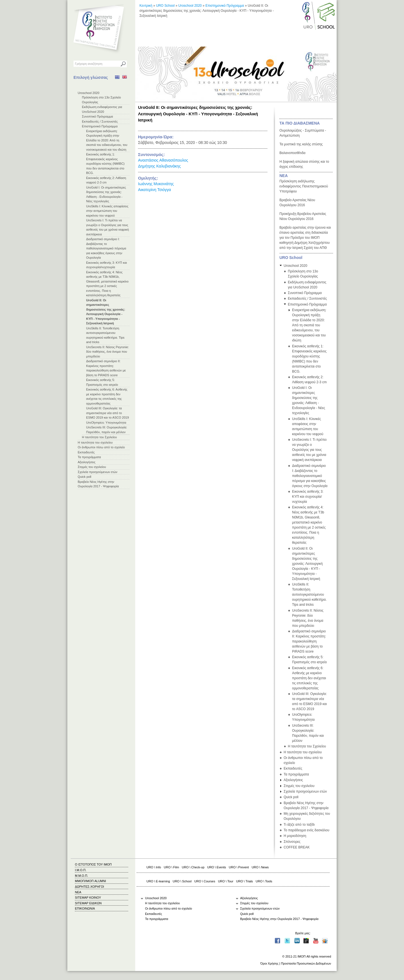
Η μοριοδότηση (295, 836)
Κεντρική (146, 6)
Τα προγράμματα (89, 457)
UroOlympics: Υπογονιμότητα (106, 423)
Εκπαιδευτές (86, 452)
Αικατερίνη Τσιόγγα (154, 190)
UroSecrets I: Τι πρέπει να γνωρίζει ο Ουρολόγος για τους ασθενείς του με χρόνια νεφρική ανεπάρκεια (309, 450)
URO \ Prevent (239, 867)
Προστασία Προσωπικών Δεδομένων (306, 963)
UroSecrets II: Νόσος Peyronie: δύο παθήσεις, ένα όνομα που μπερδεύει (107, 352)
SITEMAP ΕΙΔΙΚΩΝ (88, 903)
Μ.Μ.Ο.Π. (82, 876)
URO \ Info (154, 867)
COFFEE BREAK (297, 847)
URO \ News (260, 867)
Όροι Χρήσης (269, 963)
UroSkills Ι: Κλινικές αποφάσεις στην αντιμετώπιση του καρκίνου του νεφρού (107, 211)
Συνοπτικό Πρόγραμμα (97, 116)
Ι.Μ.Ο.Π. (81, 870)
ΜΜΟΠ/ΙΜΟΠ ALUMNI (90, 881)
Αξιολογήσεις (87, 462)
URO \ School (182, 881)
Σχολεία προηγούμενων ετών (97, 472)
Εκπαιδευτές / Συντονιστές (100, 121)
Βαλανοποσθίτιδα (292, 153)
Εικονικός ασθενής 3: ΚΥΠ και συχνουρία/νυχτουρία (308, 497)
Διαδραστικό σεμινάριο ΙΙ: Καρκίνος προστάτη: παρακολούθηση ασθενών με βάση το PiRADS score (309, 641)
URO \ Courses (205, 881)
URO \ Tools (264, 881)
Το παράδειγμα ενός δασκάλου (307, 830)
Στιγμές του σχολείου (92, 467)
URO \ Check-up (193, 867)
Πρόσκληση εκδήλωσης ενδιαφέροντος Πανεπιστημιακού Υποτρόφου (304, 186)
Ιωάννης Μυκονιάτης (156, 184)
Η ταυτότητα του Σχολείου (99, 437)
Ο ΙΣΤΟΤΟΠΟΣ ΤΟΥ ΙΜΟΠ (93, 864)
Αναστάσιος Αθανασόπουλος (163, 160)
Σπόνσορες (292, 842)
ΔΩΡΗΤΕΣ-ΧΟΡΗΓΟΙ (89, 887)
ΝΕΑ (284, 176)
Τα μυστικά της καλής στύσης (301, 144)
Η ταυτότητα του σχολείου (95, 442)
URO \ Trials (245, 881)
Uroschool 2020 (89, 93)
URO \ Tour (226, 881)
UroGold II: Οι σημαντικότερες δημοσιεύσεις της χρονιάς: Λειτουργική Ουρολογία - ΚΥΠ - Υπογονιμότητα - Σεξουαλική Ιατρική (307, 564)
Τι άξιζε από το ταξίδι (299, 825)
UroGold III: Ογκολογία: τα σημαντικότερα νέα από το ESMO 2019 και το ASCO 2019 (107, 413)
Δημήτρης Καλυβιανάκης (159, 166)
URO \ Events (217, 867)
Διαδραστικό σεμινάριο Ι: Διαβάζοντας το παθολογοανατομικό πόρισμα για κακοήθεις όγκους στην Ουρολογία (106, 248)
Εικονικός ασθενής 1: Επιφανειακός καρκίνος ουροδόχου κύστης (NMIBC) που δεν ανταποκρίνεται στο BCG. (105, 164)
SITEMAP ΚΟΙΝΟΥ (88, 898)
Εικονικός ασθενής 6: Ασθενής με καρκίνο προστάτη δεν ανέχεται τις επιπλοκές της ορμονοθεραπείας (309, 678)
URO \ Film (171, 867)
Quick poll (84, 477)
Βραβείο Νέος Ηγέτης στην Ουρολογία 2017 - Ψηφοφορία (279, 919)
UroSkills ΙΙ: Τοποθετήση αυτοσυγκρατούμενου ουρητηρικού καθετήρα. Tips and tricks (309, 595)
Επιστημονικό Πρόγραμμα (100, 126)
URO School (165, 6)
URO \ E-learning (158, 881)
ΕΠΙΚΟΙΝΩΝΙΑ (85, 908)
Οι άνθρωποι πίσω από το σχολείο (101, 447)
